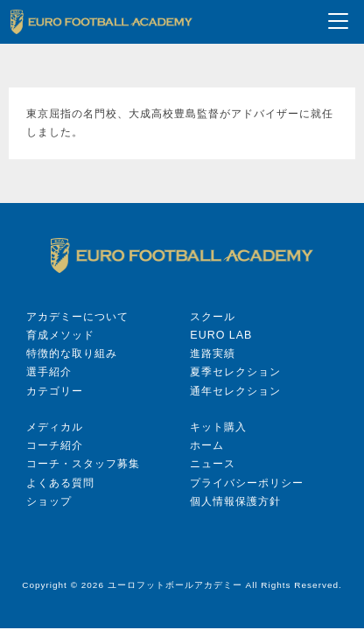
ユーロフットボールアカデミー (175, 585)
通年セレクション (235, 391)
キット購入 (218, 427)
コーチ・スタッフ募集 (83, 464)
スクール (213, 317)
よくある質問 (60, 483)
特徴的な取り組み (72, 353)
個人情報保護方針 (235, 501)
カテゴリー (55, 391)
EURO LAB (221, 335)
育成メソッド (60, 335)
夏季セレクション (235, 372)
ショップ (49, 501)
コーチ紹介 (55, 445)
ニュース (213, 464)
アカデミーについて (77, 317)
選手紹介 (49, 372)
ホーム (207, 445)
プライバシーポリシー (247, 483)
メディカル (55, 427)
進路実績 (213, 353)
